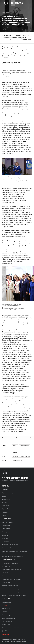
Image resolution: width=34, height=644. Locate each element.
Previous (11, 284)
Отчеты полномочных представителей (14, 592)
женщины (15, 446)
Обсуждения (6, 499)
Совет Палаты (6, 529)
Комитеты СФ (6, 535)
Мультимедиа (6, 625)
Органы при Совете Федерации (12, 548)
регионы (15, 452)
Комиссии (5, 538)
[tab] (17, 438)
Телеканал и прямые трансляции (12, 628)
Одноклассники (17, 438)
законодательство (25, 446)
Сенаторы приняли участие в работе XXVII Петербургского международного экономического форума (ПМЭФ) (17, 72)
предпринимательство (18, 449)
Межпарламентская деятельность (12, 576)
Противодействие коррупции (11, 586)
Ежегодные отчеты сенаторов (11, 589)
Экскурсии (5, 512)
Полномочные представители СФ (12, 556)
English (4, 515)
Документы (5, 573)
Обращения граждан (8, 493)
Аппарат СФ (6, 541)
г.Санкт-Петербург (18, 460)
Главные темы (6, 602)
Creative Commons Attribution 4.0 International (14, 641)
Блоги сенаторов (7, 621)
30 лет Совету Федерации (10, 563)
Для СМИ (5, 631)
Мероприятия (6, 582)
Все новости (5, 13)
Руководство (6, 525)
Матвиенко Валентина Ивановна (21, 456)
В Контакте (3, 438)
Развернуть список (31, 438)
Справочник (6, 506)
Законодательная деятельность (12, 569)
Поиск (4, 496)
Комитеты (5, 612)
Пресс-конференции (8, 618)
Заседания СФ (6, 566)
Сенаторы (5, 532)
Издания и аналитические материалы (14, 595)
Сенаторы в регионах (8, 615)
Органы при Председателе (10, 545)
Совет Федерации (7, 522)
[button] (31, 3)
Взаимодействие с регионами (11, 579)
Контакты (5, 490)
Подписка (5, 502)
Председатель (6, 608)
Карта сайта (5, 509)
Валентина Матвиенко (11, 49)
